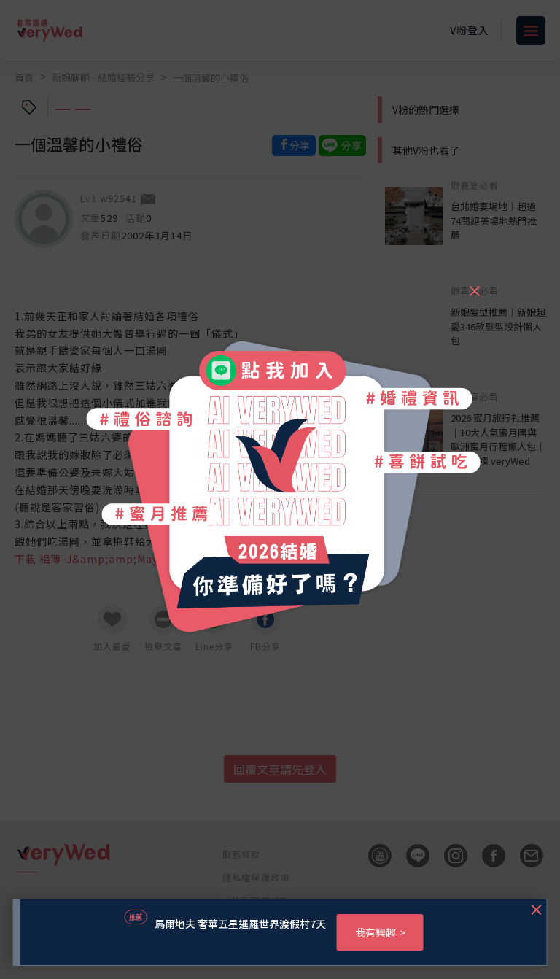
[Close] (474, 285)
